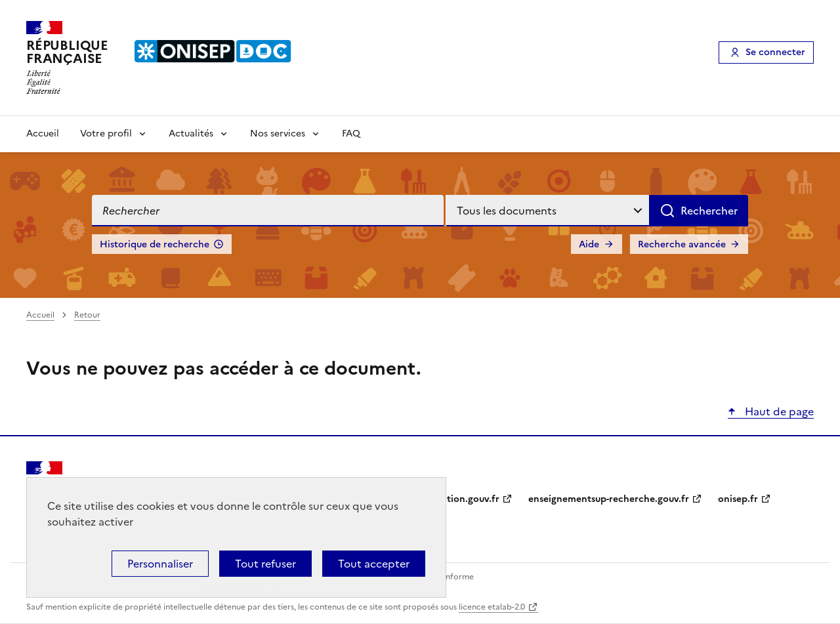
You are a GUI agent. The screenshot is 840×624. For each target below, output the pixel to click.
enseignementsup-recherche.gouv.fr (609, 499)
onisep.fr (738, 499)
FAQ (351, 134)
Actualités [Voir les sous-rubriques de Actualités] (191, 134)
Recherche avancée (682, 244)
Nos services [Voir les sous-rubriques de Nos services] (278, 134)
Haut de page (778, 411)
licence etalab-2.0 (492, 607)
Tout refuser (265, 564)
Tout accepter (374, 564)
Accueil (43, 134)
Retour (87, 315)
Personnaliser (160, 564)
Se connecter (775, 52)
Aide (589, 244)
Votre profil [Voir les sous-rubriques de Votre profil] (106, 134)
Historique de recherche (155, 244)
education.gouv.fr (460, 499)
